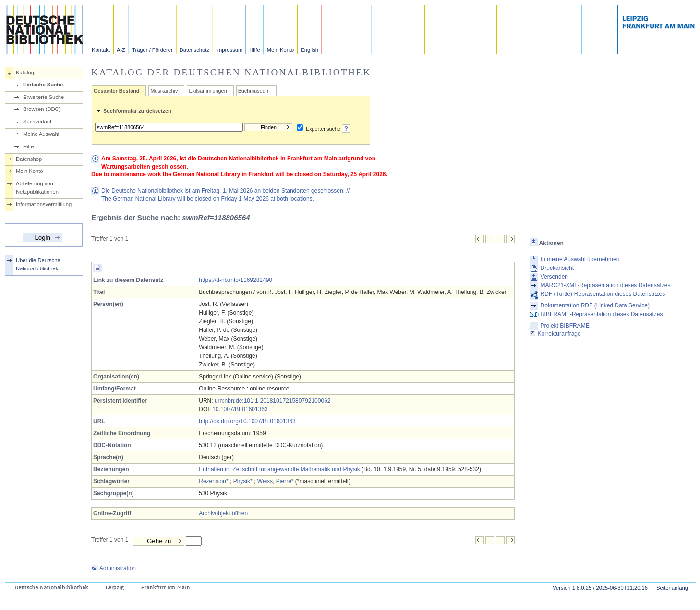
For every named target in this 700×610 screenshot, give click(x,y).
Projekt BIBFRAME (565, 326)
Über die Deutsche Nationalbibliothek (38, 264)
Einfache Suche (43, 85)
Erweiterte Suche (43, 97)
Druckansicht (557, 268)
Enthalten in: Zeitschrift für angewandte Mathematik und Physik (279, 469)
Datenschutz (194, 50)
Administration (114, 568)
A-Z (121, 50)
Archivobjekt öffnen (223, 513)
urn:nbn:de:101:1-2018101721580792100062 (273, 401)
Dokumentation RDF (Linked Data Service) (595, 305)
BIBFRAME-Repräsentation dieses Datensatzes (602, 314)
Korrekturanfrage (555, 334)
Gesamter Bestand (116, 91)
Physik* (243, 481)
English (309, 50)
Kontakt (101, 50)
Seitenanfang (672, 588)
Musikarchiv (164, 91)
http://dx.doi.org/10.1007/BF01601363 (247, 421)
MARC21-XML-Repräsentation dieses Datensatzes (606, 285)
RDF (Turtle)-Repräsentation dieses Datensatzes (603, 294)
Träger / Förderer (152, 50)
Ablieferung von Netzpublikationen (37, 188)
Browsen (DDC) (42, 109)
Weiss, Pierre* (276, 481)
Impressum (229, 50)
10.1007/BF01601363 (240, 409)
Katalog (25, 73)
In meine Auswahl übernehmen (580, 259)
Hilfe (254, 50)
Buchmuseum (254, 91)
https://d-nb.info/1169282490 (235, 280)
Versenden (554, 277)
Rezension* (213, 481)
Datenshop (29, 159)
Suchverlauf (37, 122)
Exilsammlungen (208, 91)
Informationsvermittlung (44, 204)
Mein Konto (281, 50)
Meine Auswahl (41, 134)
